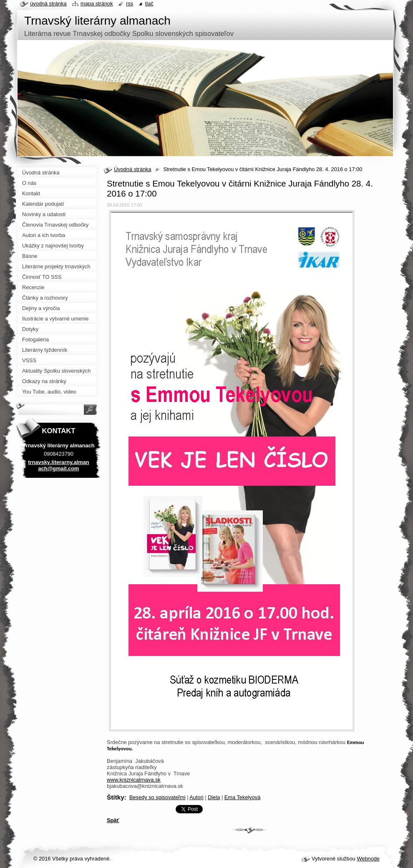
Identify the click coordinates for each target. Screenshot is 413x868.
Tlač (149, 4)
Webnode (368, 859)
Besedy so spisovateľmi (157, 797)
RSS (130, 4)
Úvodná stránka (133, 169)
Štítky (116, 797)
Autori (196, 797)
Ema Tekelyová (243, 797)
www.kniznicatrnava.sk (134, 780)
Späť (113, 820)
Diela (214, 797)
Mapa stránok (97, 4)
